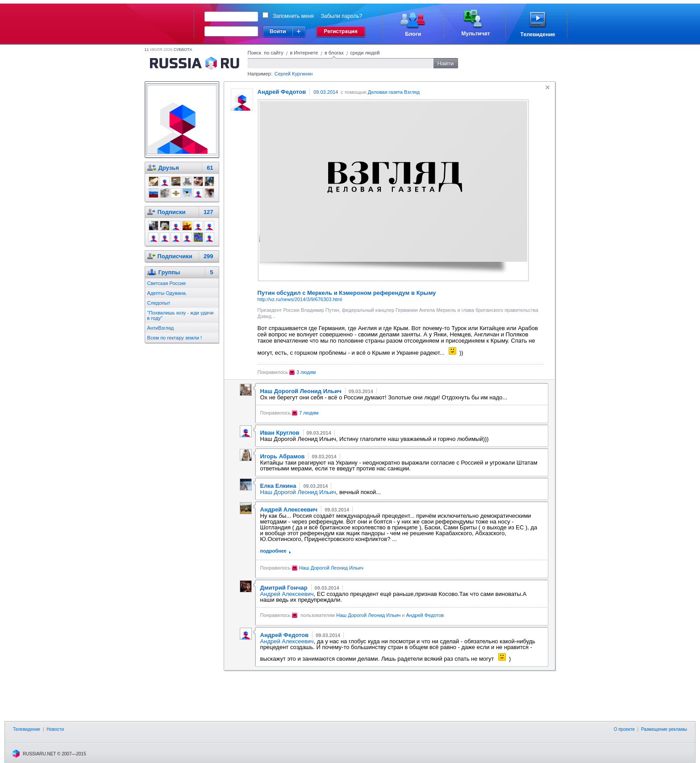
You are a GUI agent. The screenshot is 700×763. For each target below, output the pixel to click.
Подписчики (175, 256)
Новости (55, 729)
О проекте (624, 729)
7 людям (309, 413)
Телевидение (27, 729)
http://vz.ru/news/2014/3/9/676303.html (300, 299)
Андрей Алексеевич (287, 594)
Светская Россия (167, 283)
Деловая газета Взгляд (394, 92)
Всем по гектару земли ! (175, 338)
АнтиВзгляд (161, 328)
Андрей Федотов (425, 615)
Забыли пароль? (342, 16)
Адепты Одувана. (167, 293)
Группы (169, 272)
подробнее (273, 551)
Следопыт (159, 303)
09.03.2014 (326, 92)
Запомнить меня (293, 16)
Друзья (169, 168)
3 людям (306, 372)
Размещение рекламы (664, 729)
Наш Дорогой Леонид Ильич (298, 492)
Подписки (172, 212)
